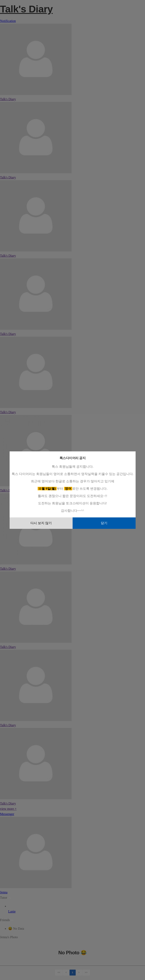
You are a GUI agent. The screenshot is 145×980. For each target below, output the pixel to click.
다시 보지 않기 (41, 523)
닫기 (104, 523)
